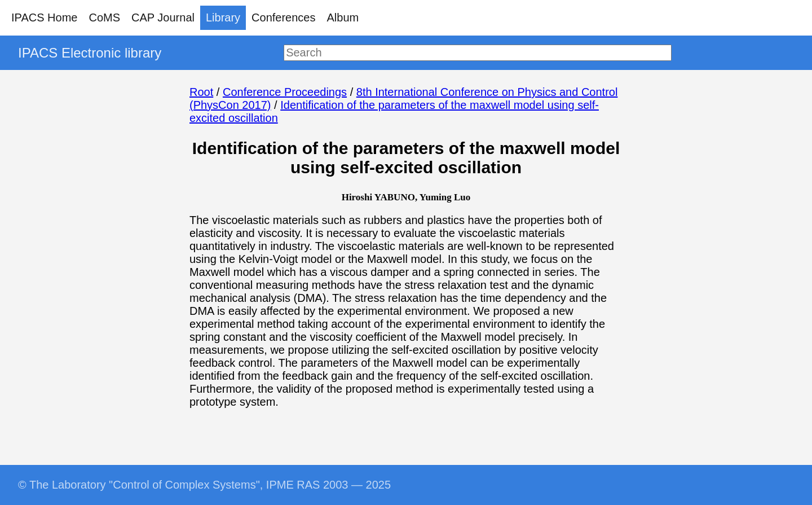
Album (343, 17)
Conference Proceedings (285, 92)
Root (201, 92)
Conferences (283, 17)
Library (223, 17)
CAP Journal (163, 17)
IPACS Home (44, 17)
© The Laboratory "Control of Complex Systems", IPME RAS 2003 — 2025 (204, 485)
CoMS (104, 17)
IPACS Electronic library (90, 53)
